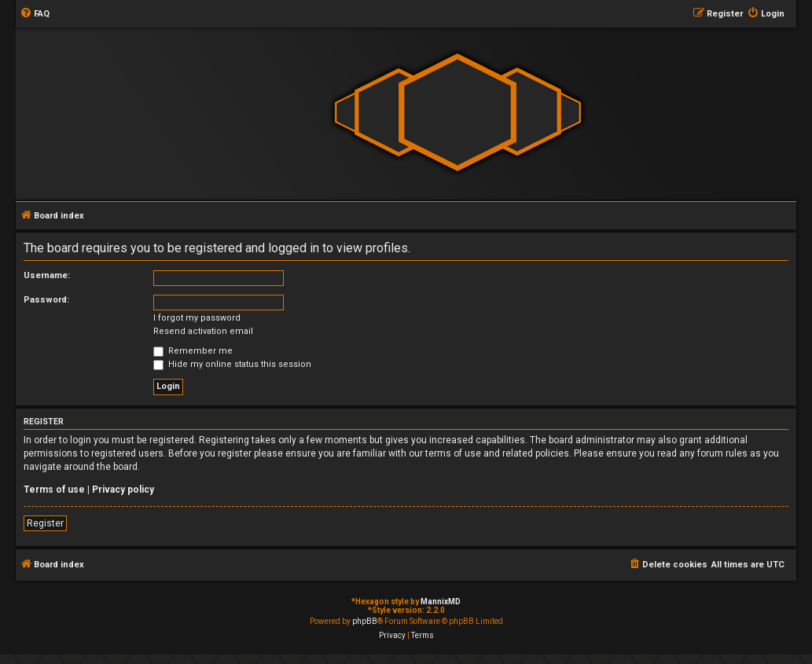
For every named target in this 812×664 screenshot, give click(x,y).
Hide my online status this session (232, 364)
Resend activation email (203, 331)
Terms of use (54, 490)
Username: (47, 275)
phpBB (365, 621)
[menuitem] (35, 14)
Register (45, 523)
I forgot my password (197, 318)
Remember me (193, 351)
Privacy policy (123, 490)
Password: (46, 300)
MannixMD (441, 602)
